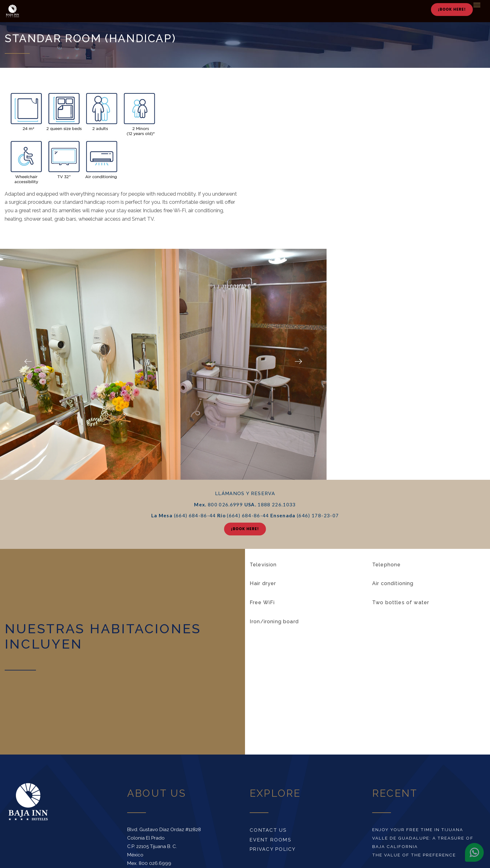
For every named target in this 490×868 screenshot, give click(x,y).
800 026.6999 (155, 863)
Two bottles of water (401, 602)
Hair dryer (263, 583)
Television (263, 565)
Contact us (268, 830)
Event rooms (270, 840)
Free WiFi (262, 602)
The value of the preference (414, 855)
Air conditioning (393, 583)
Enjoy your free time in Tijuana (418, 830)
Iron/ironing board (274, 622)
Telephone (386, 565)
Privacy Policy (273, 849)
